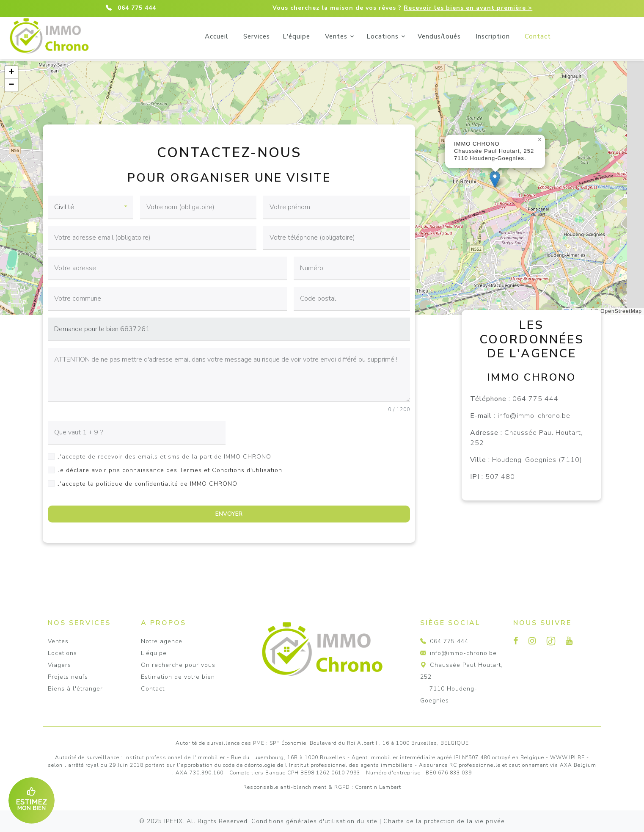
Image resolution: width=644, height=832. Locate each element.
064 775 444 (137, 8)
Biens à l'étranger (75, 689)
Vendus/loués (479, 36)
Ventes (376, 36)
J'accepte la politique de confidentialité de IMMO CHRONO (148, 484)
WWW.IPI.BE (567, 757)
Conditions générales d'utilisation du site (314, 821)
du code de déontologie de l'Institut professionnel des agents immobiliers (314, 765)
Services (297, 36)
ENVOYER (229, 514)
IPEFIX (173, 821)
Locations (423, 36)
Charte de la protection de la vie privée (444, 821)
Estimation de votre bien (178, 677)
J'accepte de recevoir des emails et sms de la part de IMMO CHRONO (165, 457)
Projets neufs (68, 677)
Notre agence (162, 641)
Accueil (257, 36)
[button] (495, 179)
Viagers (59, 665)
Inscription (533, 36)
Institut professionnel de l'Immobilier (175, 757)
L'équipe (337, 36)
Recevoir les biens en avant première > (468, 8)
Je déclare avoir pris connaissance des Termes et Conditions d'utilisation (170, 470)
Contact (578, 36)
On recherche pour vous (178, 665)
